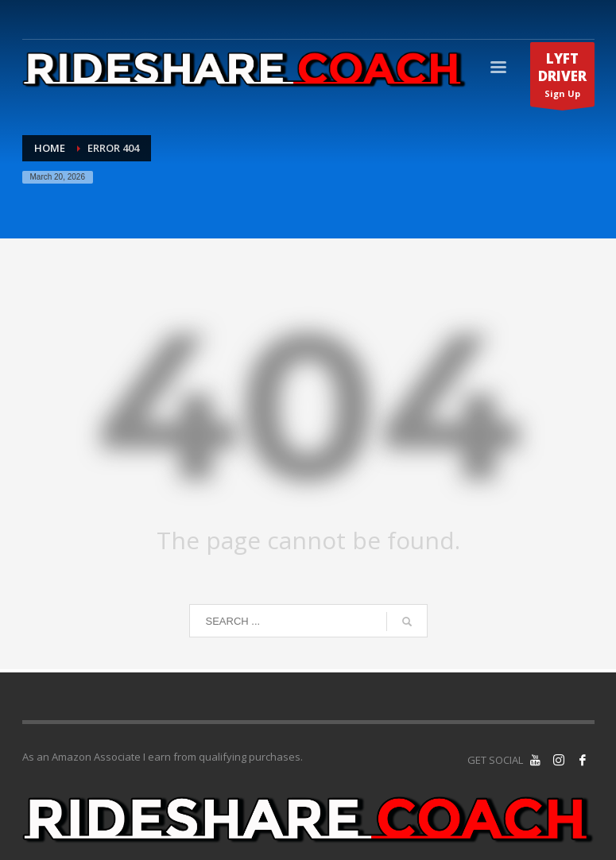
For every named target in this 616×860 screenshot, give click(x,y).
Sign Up (562, 78)
